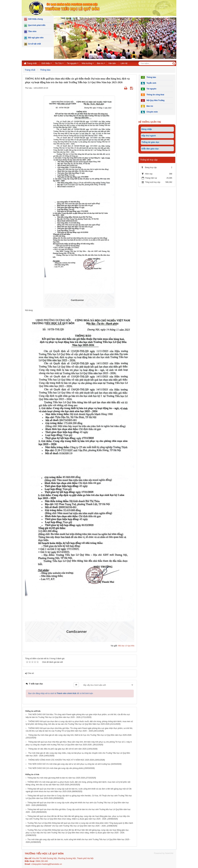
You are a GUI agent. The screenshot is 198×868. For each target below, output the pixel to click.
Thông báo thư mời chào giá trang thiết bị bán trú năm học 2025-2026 (56, 778)
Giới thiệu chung (33, 19)
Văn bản (112, 63)
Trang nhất (30, 63)
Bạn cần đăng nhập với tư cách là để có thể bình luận (61, 693)
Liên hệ (124, 63)
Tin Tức (58, 63)
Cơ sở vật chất (32, 44)
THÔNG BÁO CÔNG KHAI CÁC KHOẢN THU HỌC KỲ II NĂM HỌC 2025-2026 (61, 760)
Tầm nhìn (30, 32)
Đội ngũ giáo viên (34, 38)
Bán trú (100, 63)
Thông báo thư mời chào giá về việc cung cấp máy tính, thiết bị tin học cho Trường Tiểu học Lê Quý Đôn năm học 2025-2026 (80, 735)
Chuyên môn (149, 112)
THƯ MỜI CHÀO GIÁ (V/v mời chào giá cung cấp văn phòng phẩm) (56, 768)
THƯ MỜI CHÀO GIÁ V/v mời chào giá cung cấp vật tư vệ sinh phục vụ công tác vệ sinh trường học (69, 764)
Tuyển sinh (149, 83)
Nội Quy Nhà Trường (153, 100)
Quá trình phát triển (35, 25)
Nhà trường (87, 63)
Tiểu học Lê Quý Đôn (126, 646)
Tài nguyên (72, 63)
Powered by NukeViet (164, 853)
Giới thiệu (46, 63)
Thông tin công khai (153, 95)
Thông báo (148, 77)
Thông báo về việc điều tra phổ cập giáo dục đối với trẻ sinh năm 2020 (57, 749)
